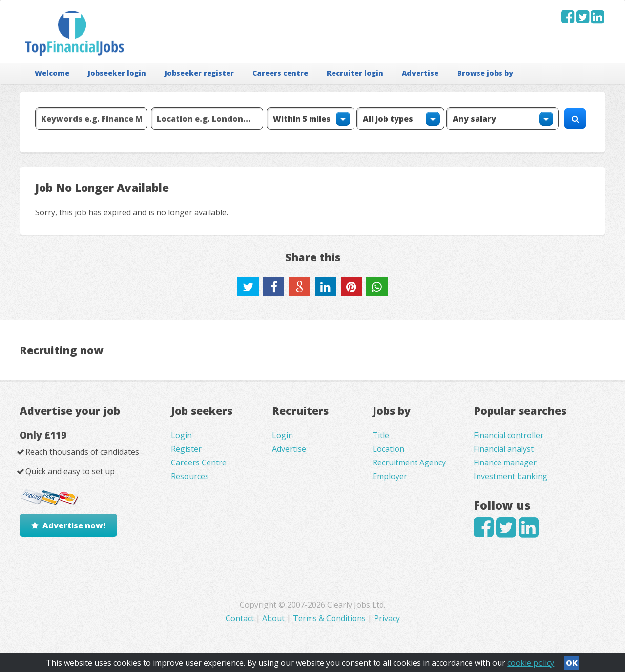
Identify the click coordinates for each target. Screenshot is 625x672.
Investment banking (510, 476)
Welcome (52, 73)
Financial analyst (504, 449)
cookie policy (531, 663)
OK (572, 663)
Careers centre (280, 73)
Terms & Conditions (329, 618)
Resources (190, 476)
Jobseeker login (117, 73)
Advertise (420, 73)
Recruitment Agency (409, 462)
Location (388, 449)
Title (381, 435)
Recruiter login (355, 73)
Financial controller (509, 435)
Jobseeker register (199, 73)
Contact (241, 618)
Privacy (387, 618)
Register (186, 449)
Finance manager (505, 462)
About (273, 618)
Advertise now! (74, 525)
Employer (390, 476)
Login (181, 435)
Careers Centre (199, 462)
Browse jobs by (485, 73)
